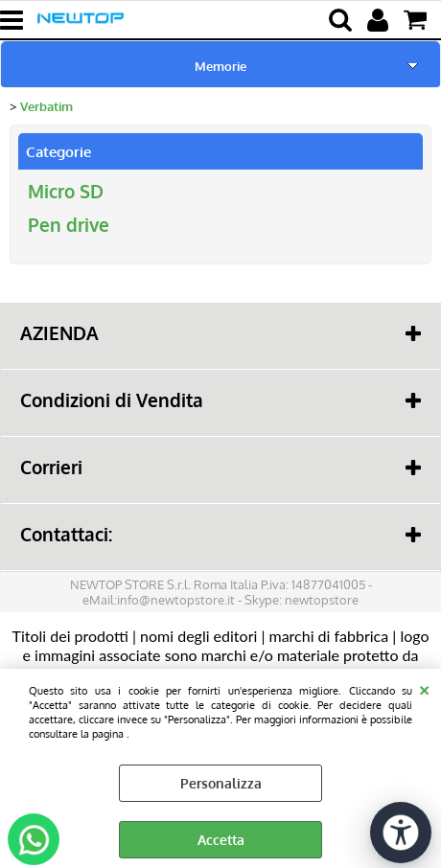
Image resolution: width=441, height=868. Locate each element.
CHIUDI (424, 688)
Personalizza (221, 783)
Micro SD (66, 191)
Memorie (220, 66)
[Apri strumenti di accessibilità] (401, 833)
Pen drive (69, 225)
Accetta (221, 840)
